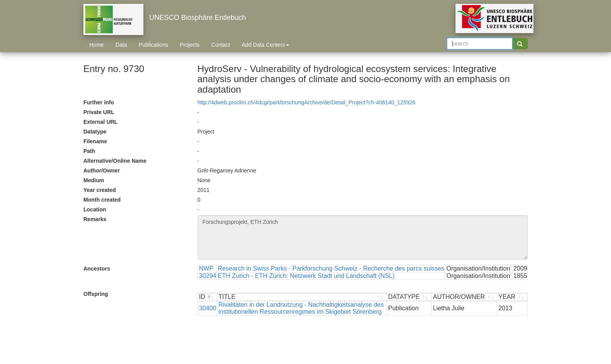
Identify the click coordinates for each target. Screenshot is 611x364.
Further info (99, 102)
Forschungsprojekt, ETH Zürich (363, 237)
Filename (95, 141)
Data (121, 45)
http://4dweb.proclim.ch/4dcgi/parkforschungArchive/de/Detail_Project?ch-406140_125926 (307, 102)
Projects (190, 45)
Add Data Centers (265, 45)
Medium (94, 180)
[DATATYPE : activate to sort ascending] (409, 297)
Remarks (95, 219)
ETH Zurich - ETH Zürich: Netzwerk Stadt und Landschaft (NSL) (306, 276)
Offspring (96, 294)
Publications (154, 45)
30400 (208, 308)
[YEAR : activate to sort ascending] (512, 297)
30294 (208, 276)
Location (95, 209)
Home (96, 45)
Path (89, 151)
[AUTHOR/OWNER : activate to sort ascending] (464, 297)
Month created (102, 200)
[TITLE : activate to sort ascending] (302, 297)
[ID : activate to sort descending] (208, 297)
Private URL (99, 112)
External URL (101, 122)
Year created (100, 190)
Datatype (95, 132)
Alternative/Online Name (115, 161)
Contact (221, 45)
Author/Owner (102, 171)
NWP (206, 268)
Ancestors (97, 269)
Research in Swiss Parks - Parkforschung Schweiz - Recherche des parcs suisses (331, 268)
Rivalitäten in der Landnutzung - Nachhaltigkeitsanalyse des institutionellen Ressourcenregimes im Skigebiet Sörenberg (301, 308)
